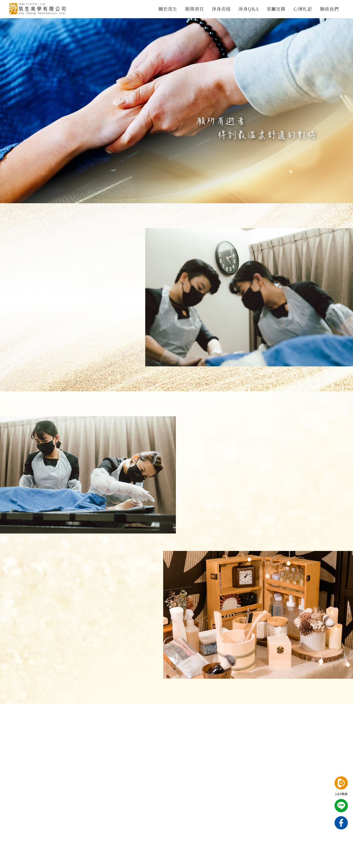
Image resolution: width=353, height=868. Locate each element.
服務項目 (195, 9)
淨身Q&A (249, 9)
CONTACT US (47, 342)
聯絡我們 (329, 9)
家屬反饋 (276, 9)
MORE (241, 510)
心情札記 (303, 9)
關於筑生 (168, 9)
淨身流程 (221, 9)
